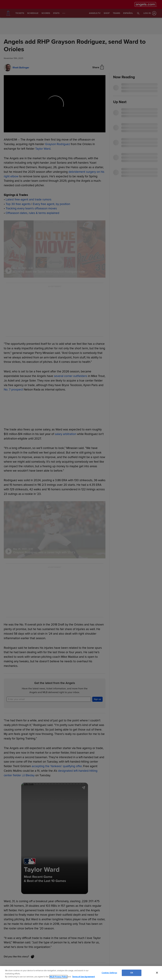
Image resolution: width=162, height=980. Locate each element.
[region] (81, 973)
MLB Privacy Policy (58, 977)
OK (132, 973)
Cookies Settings (109, 973)
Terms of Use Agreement (83, 977)
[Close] (157, 973)
